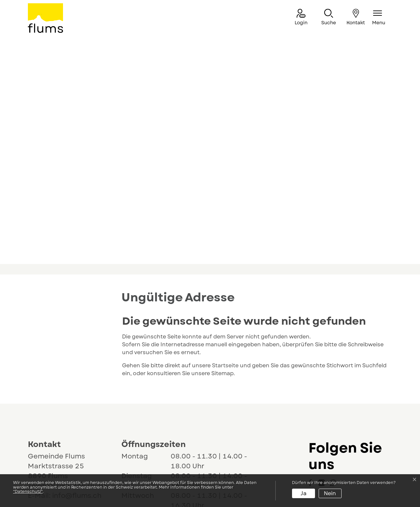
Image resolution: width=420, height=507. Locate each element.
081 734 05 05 (82, 414)
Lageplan (50, 439)
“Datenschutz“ (28, 492)
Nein (330, 493)
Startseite (225, 293)
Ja (304, 493)
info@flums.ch (77, 424)
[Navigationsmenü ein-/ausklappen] (379, 18)
